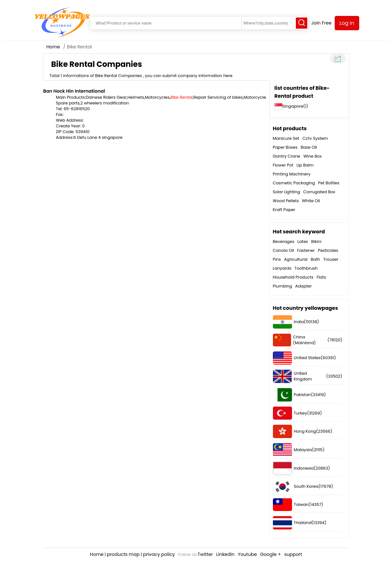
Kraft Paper (284, 210)
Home (53, 47)
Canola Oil (283, 250)
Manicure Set (286, 138)
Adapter (303, 286)
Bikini (316, 241)
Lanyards (282, 268)
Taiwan (291, 505)
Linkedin (225, 554)
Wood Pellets (286, 201)
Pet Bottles (329, 183)
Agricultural (296, 259)
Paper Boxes (285, 147)
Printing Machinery (292, 174)
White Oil (311, 201)
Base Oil (309, 147)
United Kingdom (293, 376)
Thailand (292, 523)
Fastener (306, 250)
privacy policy (159, 554)
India (289, 322)
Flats (321, 277)
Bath (315, 259)
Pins (277, 259)
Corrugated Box (319, 192)
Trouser (331, 259)
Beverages (284, 241)
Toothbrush (306, 268)
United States (297, 358)
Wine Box (313, 156)
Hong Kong (295, 431)
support (293, 554)
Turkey (290, 413)
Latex (303, 241)
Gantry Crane (287, 156)
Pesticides (328, 250)
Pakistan (292, 395)
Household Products (293, 277)
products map (123, 554)
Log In (347, 23)
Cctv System (315, 138)
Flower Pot (283, 165)
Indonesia (293, 468)
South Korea (296, 487)
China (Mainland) (294, 340)
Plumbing (283, 286)
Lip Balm (305, 165)
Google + (271, 554)
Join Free (321, 23)
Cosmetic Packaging (294, 183)
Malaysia (292, 450)
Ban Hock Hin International (74, 91)
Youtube (247, 554)
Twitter (205, 554)
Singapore (293, 106)
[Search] (302, 23)
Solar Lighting (287, 192)
